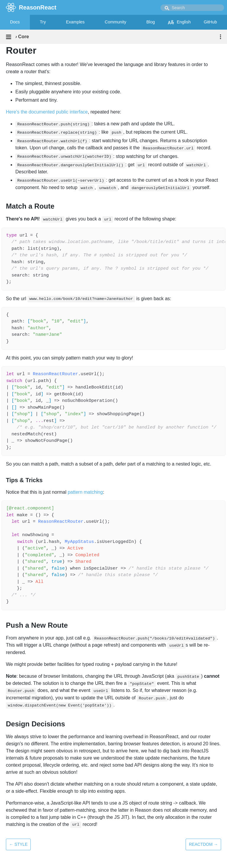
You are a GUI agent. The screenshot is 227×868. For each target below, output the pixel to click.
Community (115, 22)
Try (43, 22)
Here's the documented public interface (47, 112)
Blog (151, 22)
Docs (15, 22)
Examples (75, 22)
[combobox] (192, 8)
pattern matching (85, 492)
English (179, 22)
